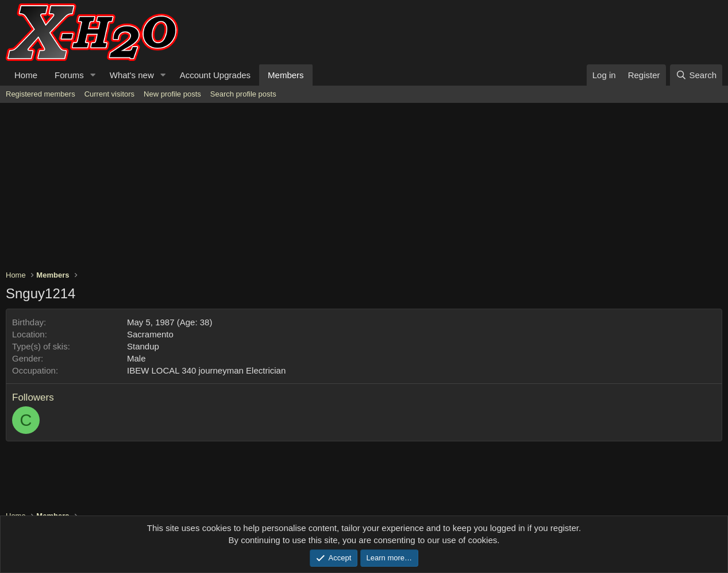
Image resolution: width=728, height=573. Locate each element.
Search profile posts (243, 94)
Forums (69, 75)
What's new (132, 75)
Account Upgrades (215, 75)
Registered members (41, 94)
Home (26, 75)
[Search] (696, 75)
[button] (93, 75)
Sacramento (150, 334)
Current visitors (109, 94)
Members (286, 75)
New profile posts (172, 94)
